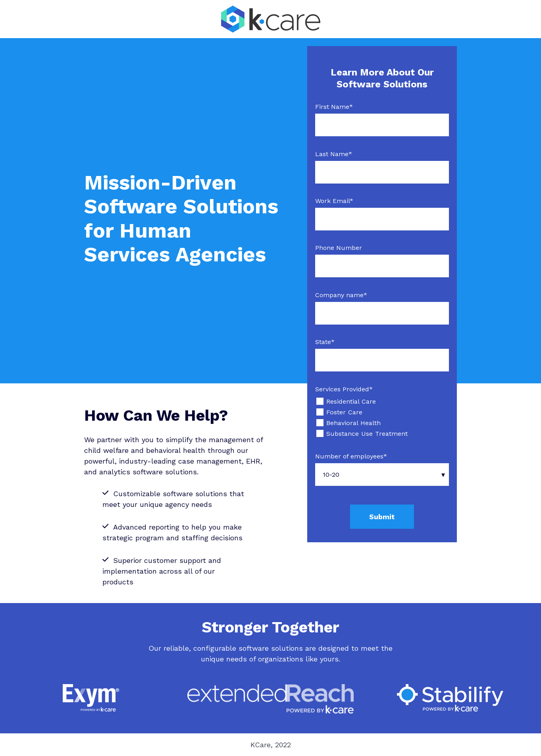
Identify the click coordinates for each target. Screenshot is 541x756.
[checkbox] (382, 418)
